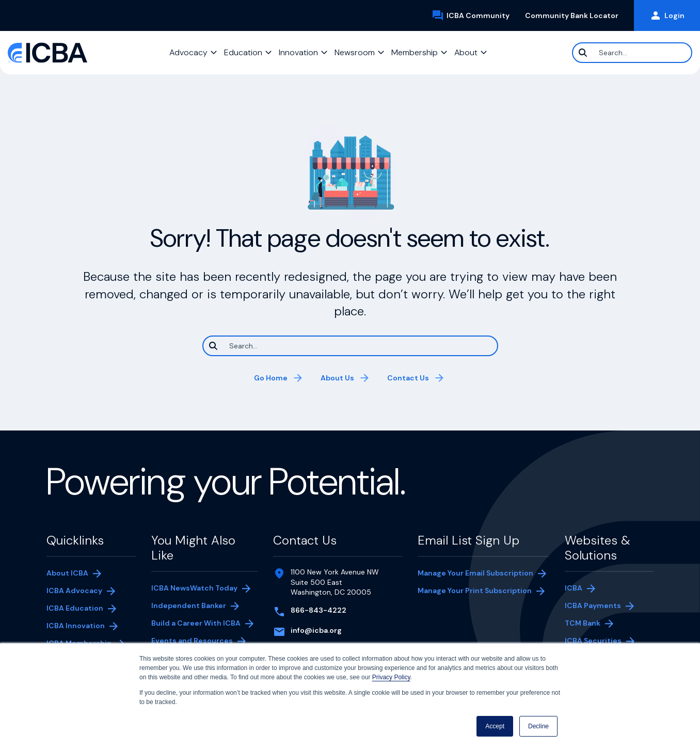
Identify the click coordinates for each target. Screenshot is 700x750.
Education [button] (243, 52)
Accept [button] (495, 726)
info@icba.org (316, 630)
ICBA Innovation (76, 626)
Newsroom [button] (355, 52)
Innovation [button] (298, 52)
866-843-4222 (319, 610)
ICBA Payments (598, 607)
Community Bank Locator (576, 15)
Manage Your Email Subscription (475, 573)
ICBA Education (75, 608)
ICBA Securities (593, 641)
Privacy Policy (391, 677)
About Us (337, 378)
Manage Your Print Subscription (475, 592)
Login (667, 15)
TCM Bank (598, 624)
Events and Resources (192, 641)
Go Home (271, 378)
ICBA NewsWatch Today (194, 588)
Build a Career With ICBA (196, 623)
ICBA (574, 588)
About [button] (466, 52)
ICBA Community (474, 15)
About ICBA (67, 573)
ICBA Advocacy (74, 591)
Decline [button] (538, 726)
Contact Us (408, 378)
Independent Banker (189, 607)
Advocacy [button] (188, 52)
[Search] (632, 53)
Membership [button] (415, 52)
